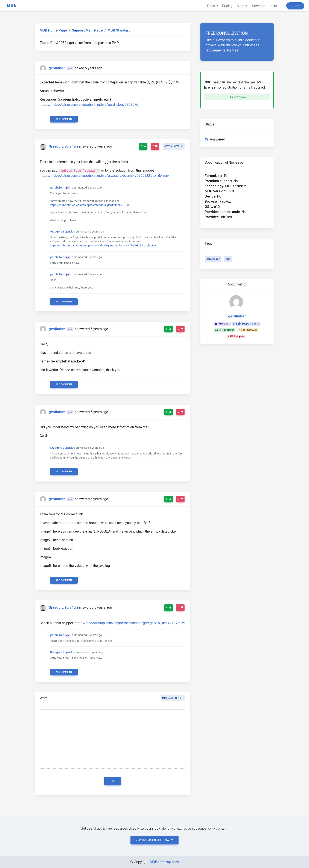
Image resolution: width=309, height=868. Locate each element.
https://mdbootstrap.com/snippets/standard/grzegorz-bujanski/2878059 (130, 623)
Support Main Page (87, 30)
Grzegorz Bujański (63, 147)
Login (295, 6)
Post (113, 781)
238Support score (246, 324)
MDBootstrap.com (164, 862)
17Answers (248, 330)
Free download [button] (237, 97)
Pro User (222, 324)
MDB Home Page (53, 30)
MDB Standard (119, 30)
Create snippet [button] (173, 698)
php (228, 259)
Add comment (64, 119)
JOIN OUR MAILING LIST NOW (154, 840)
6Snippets (236, 337)
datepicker (213, 259)
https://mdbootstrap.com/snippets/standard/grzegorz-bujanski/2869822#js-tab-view (105, 176)
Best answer (174, 146)
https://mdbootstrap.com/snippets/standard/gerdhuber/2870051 (91, 205)
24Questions (225, 330)
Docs (211, 6)
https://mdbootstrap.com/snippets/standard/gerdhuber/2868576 (89, 105)
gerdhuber (57, 68)
